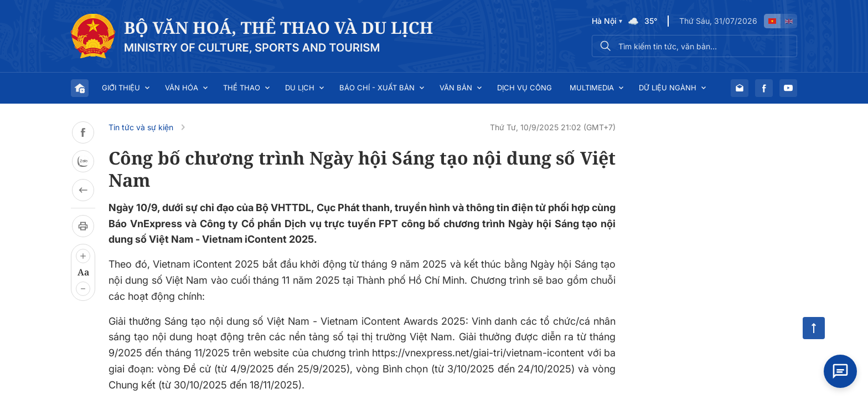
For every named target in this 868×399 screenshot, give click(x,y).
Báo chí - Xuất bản (377, 88)
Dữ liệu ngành (668, 88)
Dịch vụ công (525, 88)
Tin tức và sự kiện (141, 127)
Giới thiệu (121, 88)
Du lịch (300, 88)
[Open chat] (840, 371)
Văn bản (456, 88)
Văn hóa (182, 88)
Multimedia (592, 88)
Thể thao (242, 88)
